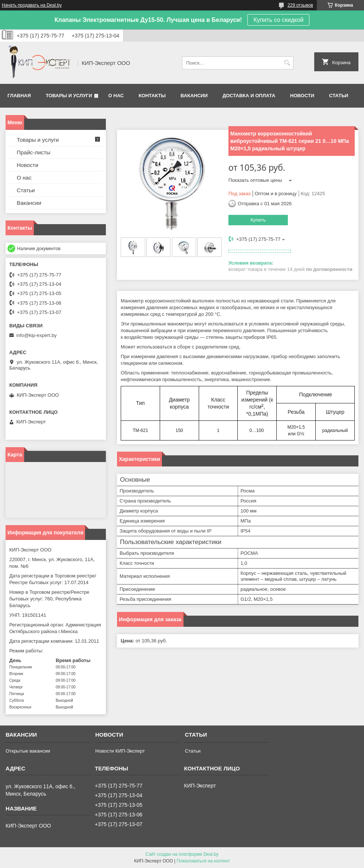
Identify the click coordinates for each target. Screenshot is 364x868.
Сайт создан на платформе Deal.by (182, 854)
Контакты (152, 96)
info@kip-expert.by (37, 335)
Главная (19, 96)
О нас (116, 96)
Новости (302, 96)
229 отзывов (300, 5)
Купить (258, 220)
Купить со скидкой (278, 20)
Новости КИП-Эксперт (120, 751)
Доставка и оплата (249, 96)
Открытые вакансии (28, 751)
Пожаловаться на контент (203, 861)
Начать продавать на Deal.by (32, 5)
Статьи (339, 96)
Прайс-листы (34, 152)
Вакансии (194, 96)
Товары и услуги (69, 96)
